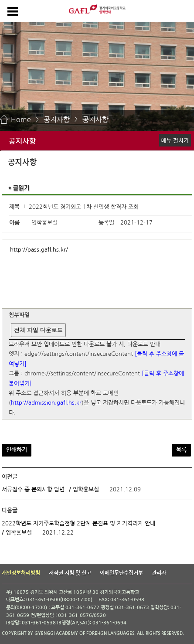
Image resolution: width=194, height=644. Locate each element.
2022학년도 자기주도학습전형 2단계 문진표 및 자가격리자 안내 (78, 523)
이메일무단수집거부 (121, 573)
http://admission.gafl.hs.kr (46, 403)
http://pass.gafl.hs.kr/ (39, 250)
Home (21, 119)
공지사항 (57, 119)
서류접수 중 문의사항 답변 (33, 490)
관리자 (159, 573)
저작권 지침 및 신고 (70, 573)
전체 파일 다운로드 (38, 330)
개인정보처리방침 (21, 573)
